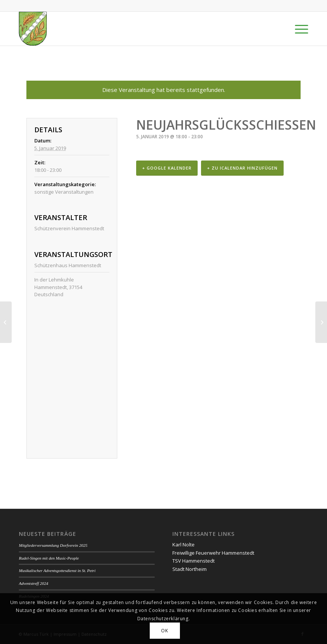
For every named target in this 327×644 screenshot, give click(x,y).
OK (164, 631)
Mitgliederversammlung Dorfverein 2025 (53, 545)
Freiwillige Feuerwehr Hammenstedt (213, 553)
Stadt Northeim (190, 569)
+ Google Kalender (167, 168)
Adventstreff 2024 (34, 583)
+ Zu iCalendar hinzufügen (242, 168)
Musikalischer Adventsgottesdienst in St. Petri (57, 571)
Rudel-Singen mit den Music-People (49, 558)
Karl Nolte (183, 545)
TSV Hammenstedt (193, 561)
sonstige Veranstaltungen (64, 192)
